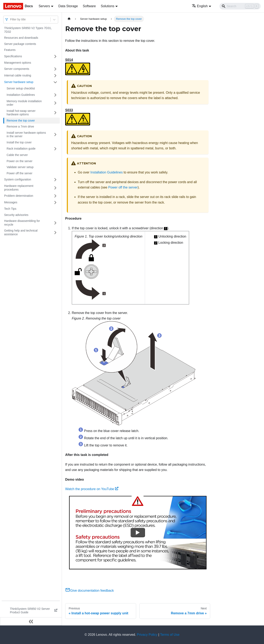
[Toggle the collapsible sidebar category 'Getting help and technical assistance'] (55, 232)
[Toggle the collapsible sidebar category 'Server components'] (55, 69)
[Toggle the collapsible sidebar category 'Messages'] (55, 203)
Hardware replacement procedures (19, 188)
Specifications (13, 56)
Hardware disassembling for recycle (22, 223)
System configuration (18, 179)
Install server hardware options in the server (26, 135)
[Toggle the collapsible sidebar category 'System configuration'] (55, 180)
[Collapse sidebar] (31, 621)
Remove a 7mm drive (20, 126)
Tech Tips (10, 209)
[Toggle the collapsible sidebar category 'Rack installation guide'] (55, 149)
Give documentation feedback (90, 591)
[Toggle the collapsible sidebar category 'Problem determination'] (55, 196)
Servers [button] (44, 6)
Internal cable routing (18, 75)
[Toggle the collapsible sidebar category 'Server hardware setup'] (55, 82)
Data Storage (68, 6)
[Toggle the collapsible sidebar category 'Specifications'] (55, 56)
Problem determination (19, 196)
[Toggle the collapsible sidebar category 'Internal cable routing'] (55, 76)
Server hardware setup (19, 82)
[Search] (240, 6)
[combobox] (11, 19)
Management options (18, 63)
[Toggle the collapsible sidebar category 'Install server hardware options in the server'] (55, 135)
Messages (11, 202)
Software (89, 6)
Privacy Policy (147, 635)
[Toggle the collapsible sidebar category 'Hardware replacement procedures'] (55, 188)
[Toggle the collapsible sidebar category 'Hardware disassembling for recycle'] (55, 223)
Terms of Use (170, 635)
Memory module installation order (24, 103)
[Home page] (69, 19)
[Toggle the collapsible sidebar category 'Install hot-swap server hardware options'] (55, 113)
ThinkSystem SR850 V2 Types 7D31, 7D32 (28, 30)
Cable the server (17, 155)
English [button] (200, 6)
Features (10, 50)
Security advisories (16, 215)
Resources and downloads (21, 38)
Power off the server (19, 173)
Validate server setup (20, 167)
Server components (17, 69)
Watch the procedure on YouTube (92, 489)
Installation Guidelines (21, 95)
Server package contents (20, 44)
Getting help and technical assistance (21, 232)
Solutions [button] (107, 6)
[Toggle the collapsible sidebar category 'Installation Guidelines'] (55, 95)
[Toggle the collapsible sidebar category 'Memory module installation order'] (55, 103)
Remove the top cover (21, 121)
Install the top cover (19, 142)
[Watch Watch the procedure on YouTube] (138, 533)
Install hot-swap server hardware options (21, 113)
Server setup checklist (21, 88)
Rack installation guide (21, 149)
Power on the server (19, 161)
